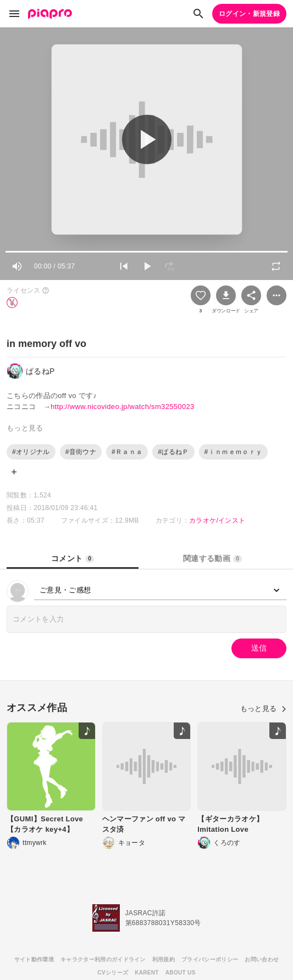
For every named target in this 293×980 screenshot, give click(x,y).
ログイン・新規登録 (249, 14)
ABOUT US (181, 973)
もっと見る (263, 709)
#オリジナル (31, 452)
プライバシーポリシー (210, 959)
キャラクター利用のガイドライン (103, 959)
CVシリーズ (113, 973)
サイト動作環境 (34, 959)
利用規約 (164, 959)
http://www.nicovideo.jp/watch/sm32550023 (123, 407)
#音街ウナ (81, 452)
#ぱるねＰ (173, 452)
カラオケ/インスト (217, 520)
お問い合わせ (262, 959)
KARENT (147, 973)
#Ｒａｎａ (127, 452)
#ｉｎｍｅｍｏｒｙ (234, 452)
